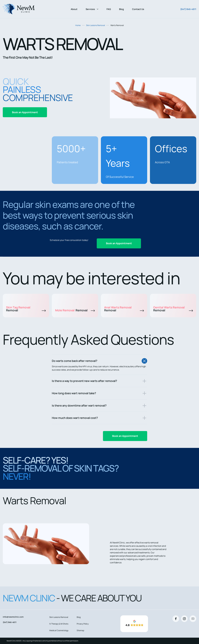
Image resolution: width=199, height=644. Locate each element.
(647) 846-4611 (188, 9)
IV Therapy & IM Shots (59, 624)
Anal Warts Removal (124, 309)
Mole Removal (75, 310)
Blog (121, 9)
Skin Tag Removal (26, 309)
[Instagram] (184, 619)
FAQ (109, 9)
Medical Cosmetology (59, 630)
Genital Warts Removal (173, 309)
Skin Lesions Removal (95, 25)
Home (78, 25)
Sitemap (80, 630)
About (74, 9)
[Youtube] (193, 619)
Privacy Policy (83, 624)
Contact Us (138, 9)
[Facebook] (176, 619)
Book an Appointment (25, 112)
